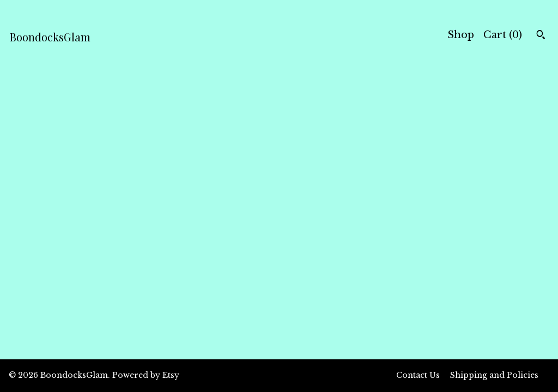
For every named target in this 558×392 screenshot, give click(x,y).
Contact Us (418, 375)
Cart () (503, 35)
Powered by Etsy (146, 375)
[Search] (541, 36)
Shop (461, 35)
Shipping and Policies (494, 375)
